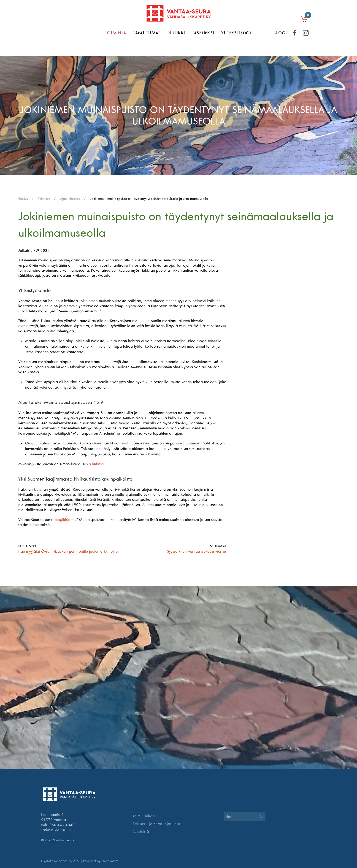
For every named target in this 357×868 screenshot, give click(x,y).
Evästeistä (141, 831)
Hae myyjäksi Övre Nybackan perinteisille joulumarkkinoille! (69, 551)
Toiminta (116, 33)
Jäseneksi (203, 33)
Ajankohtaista (70, 199)
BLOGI (280, 33)
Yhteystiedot (237, 33)
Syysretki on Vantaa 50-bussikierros (197, 551)
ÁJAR (77, 861)
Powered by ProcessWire (101, 861)
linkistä (98, 464)
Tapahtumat (147, 33)
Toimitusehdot (144, 816)
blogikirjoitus (65, 519)
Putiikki (176, 33)
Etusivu (23, 199)
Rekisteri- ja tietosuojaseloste (157, 824)
